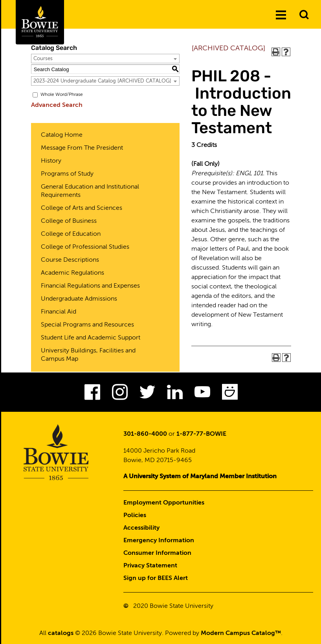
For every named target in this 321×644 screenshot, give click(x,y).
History (51, 161)
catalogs (61, 633)
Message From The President (82, 148)
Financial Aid (59, 312)
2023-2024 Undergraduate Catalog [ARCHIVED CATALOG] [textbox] (102, 81)
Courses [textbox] (43, 59)
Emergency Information (159, 541)
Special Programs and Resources (87, 325)
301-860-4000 (145, 434)
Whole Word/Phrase (62, 95)
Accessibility (141, 528)
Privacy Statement (150, 566)
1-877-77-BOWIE (201, 434)
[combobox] (105, 59)
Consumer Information (157, 553)
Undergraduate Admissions (79, 299)
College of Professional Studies (85, 247)
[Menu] (281, 15)
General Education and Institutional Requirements (90, 191)
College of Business (69, 221)
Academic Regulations (72, 273)
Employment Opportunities (164, 503)
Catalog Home (62, 135)
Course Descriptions (70, 260)
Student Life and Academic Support (91, 338)
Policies (135, 516)
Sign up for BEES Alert (156, 578)
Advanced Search (57, 105)
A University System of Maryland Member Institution (200, 477)
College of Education (71, 234)
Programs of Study (67, 174)
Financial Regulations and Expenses (90, 286)
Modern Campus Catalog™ (241, 633)
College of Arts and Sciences (82, 208)
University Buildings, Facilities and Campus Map (88, 355)
